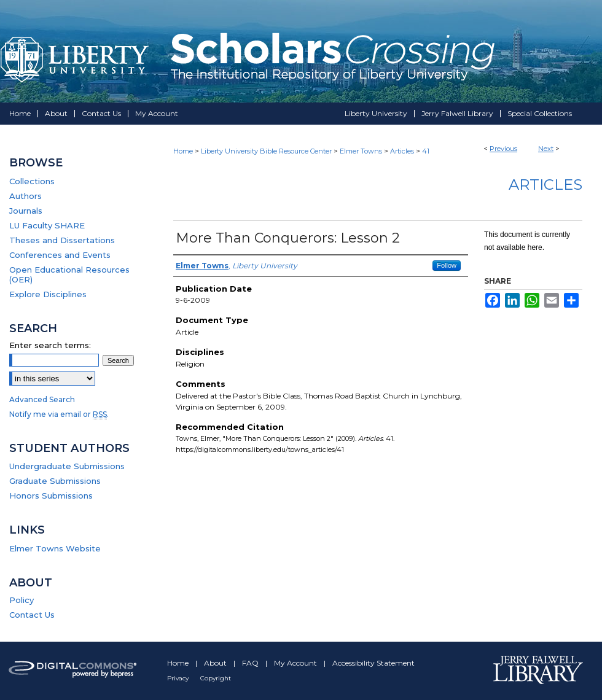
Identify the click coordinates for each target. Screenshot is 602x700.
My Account (296, 663)
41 (426, 151)
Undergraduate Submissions (67, 466)
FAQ (251, 663)
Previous (503, 149)
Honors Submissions (51, 496)
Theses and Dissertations (62, 240)
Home (183, 151)
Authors (25, 196)
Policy (21, 600)
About (216, 663)
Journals (26, 211)
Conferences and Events (60, 255)
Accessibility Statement (373, 663)
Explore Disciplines (48, 294)
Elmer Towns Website (55, 548)
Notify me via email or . (59, 414)
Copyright (216, 678)
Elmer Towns (361, 151)
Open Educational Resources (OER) (69, 274)
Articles (402, 151)
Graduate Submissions (55, 481)
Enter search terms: (50, 345)
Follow (447, 265)
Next (546, 149)
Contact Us (32, 615)
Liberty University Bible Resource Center (266, 151)
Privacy (179, 678)
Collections (32, 181)
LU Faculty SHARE (47, 225)
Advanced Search (42, 399)
